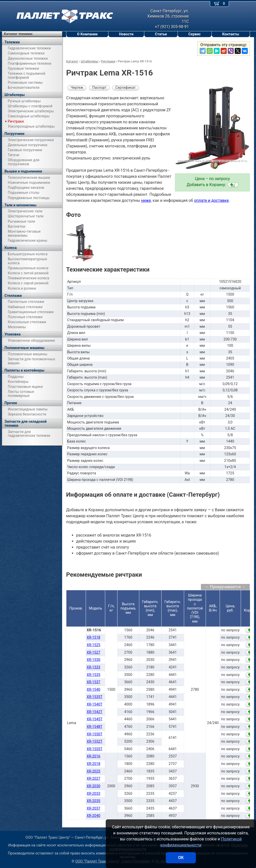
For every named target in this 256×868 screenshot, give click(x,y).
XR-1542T (95, 712)
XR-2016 (93, 756)
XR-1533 (93, 667)
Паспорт (99, 88)
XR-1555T (95, 749)
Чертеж (77, 88)
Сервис (195, 34)
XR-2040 (93, 816)
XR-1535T (95, 697)
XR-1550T (95, 734)
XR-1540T (95, 704)
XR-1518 (93, 637)
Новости (126, 34)
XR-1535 (93, 675)
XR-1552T (95, 742)
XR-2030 (93, 786)
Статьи (161, 34)
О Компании (87, 34)
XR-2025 (93, 771)
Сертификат (126, 88)
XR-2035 (93, 801)
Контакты (231, 34)
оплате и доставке (212, 200)
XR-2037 (93, 808)
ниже (146, 200)
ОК (181, 858)
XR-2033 (93, 794)
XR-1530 (93, 660)
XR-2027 (93, 779)
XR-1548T (95, 727)
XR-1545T (95, 719)
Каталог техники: (18, 34)
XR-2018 (93, 764)
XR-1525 (93, 645)
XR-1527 (93, 653)
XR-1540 (93, 690)
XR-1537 (93, 682)
